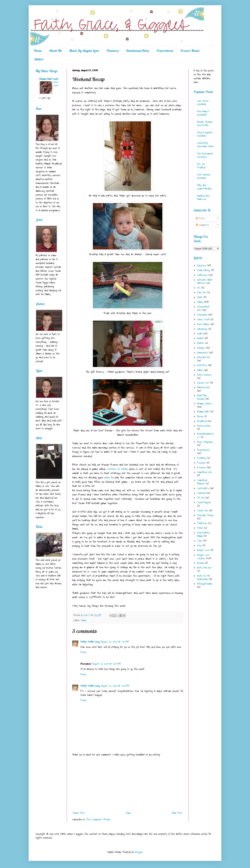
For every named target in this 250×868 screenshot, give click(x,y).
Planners (112, 51)
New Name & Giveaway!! (203, 113)
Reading (201, 458)
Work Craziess (204, 568)
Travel (200, 528)
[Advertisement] (128, 784)
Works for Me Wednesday (204, 577)
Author (39, 59)
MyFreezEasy (204, 426)
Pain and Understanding (204, 187)
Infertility (202, 365)
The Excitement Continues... (205, 155)
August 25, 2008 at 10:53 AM (106, 664)
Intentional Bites (137, 51)
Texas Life (202, 511)
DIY (199, 288)
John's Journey (204, 375)
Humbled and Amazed (203, 197)
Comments (202, 225)
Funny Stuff (203, 319)
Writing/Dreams (205, 584)
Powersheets (165, 51)
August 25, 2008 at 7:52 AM (115, 642)
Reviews (201, 468)
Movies (200, 416)
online (107, 478)
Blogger (139, 852)
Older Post (177, 813)
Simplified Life (204, 472)
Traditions (202, 523)
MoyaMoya (202, 421)
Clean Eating (204, 270)
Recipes (201, 463)
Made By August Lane (84, 51)
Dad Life (201, 293)
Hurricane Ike (203, 357)
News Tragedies (205, 442)
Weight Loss (203, 550)
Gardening (202, 329)
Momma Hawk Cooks (49, 79)
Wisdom (200, 563)
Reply (83, 652)
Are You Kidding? (201, 166)
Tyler (199, 541)
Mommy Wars (203, 412)
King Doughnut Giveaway (205, 134)
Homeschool (202, 353)
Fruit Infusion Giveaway (204, 176)
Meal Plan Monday (202, 397)
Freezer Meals (190, 51)
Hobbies (201, 343)
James (200, 370)
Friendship (202, 315)
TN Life (201, 498)
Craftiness (202, 275)
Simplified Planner (202, 482)
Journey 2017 (203, 383)
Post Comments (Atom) (98, 820)
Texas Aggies (204, 502)
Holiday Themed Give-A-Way (205, 124)
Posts (200, 218)
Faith (200, 297)
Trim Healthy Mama (203, 534)
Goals (200, 334)
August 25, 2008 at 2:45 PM (115, 686)
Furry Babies (203, 324)
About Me (55, 51)
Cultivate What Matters (205, 281)
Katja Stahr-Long (90, 642)
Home (38, 51)
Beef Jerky (56, 84)
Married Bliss (204, 387)
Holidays (201, 348)
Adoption (201, 266)
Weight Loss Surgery (203, 557)
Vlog (199, 545)
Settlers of (117, 469)
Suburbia (201, 493)
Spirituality (203, 488)
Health (200, 338)
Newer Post (79, 813)
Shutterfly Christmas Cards (205, 145)
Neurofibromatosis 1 (205, 435)
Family (83, 620)
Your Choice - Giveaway (204, 103)
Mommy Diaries (204, 404)
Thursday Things (205, 515)
